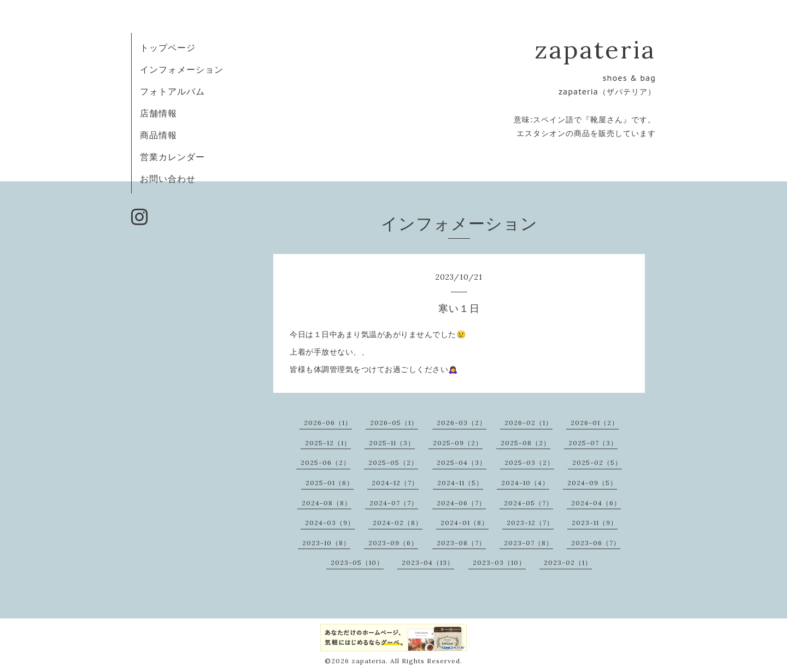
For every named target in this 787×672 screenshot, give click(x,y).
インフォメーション (182, 69)
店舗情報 (158, 113)
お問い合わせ (168, 179)
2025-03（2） (529, 462)
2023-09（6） (393, 543)
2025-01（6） (330, 483)
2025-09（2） (458, 443)
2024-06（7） (461, 503)
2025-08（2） (525, 443)
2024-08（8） (327, 503)
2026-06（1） (328, 423)
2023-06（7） (596, 543)
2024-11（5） (460, 483)
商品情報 (158, 135)
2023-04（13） (428, 562)
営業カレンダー (172, 157)
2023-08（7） (461, 543)
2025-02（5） (597, 462)
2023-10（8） (326, 543)
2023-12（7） (530, 523)
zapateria (595, 49)
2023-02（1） (568, 562)
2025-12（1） (328, 443)
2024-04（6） (596, 503)
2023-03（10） (499, 562)
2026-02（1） (528, 423)
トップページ (168, 48)
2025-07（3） (593, 443)
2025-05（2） (393, 462)
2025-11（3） (392, 443)
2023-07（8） (528, 543)
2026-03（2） (462, 423)
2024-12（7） (395, 483)
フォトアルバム (172, 91)
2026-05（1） (394, 423)
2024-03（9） (330, 523)
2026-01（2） (595, 423)
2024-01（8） (465, 523)
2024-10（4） (525, 483)
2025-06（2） (325, 462)
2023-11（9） (595, 523)
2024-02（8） (398, 523)
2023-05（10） (357, 562)
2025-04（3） (462, 462)
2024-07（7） (394, 503)
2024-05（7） (528, 503)
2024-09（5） (592, 483)
